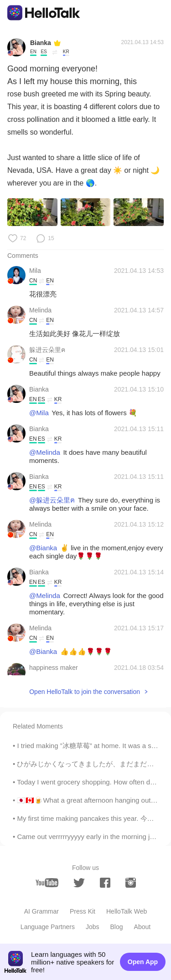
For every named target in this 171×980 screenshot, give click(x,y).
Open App (143, 962)
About (142, 927)
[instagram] (131, 883)
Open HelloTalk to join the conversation (85, 692)
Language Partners (48, 927)
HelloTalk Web (127, 911)
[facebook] (105, 883)
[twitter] (79, 883)
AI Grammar (41, 911)
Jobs (93, 927)
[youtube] (47, 883)
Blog (117, 927)
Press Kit (83, 911)
